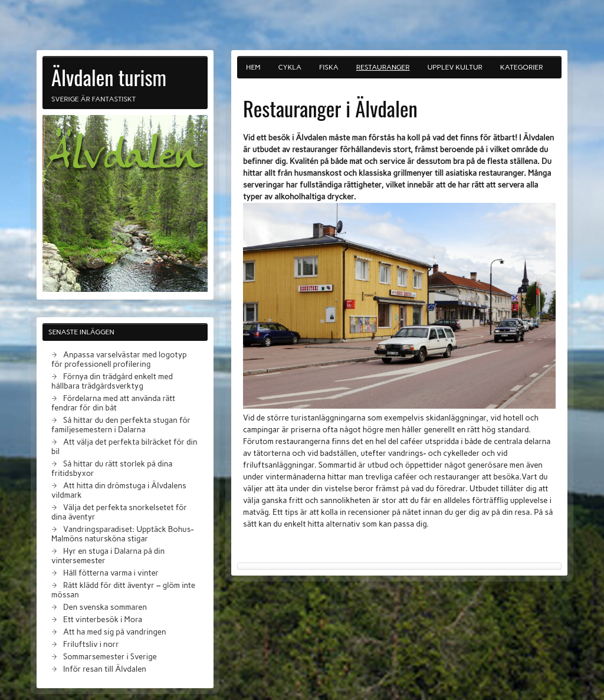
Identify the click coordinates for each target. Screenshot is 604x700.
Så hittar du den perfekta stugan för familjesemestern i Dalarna (121, 425)
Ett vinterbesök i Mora (103, 619)
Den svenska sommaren (105, 607)
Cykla (290, 67)
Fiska (329, 67)
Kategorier (522, 67)
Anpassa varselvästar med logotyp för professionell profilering (119, 359)
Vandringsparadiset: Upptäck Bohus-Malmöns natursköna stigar (122, 534)
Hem (253, 67)
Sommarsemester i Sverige (110, 656)
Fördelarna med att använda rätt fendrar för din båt (113, 403)
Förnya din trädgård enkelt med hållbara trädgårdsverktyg (112, 381)
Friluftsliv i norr (91, 644)
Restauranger (383, 67)
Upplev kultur (454, 67)
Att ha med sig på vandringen (114, 632)
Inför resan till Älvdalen (105, 669)
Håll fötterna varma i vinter (111, 573)
